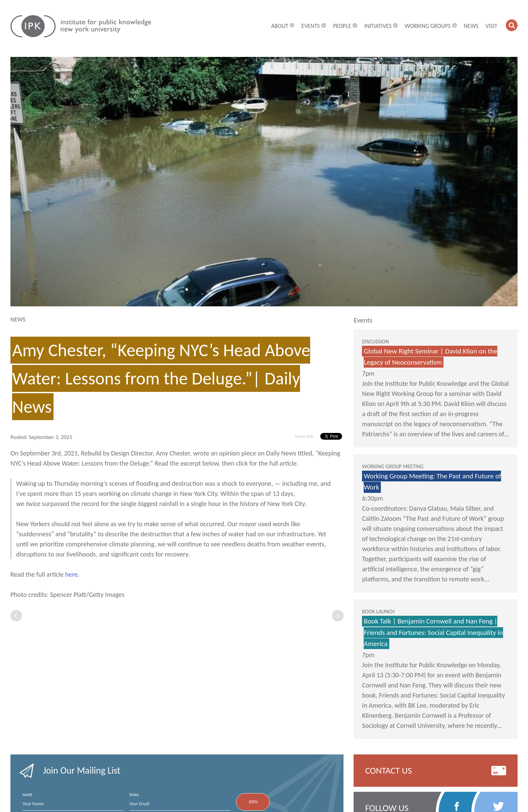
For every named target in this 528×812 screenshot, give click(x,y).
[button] (512, 25)
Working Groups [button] (431, 26)
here (71, 574)
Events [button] (314, 26)
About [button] (283, 26)
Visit (491, 26)
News (471, 26)
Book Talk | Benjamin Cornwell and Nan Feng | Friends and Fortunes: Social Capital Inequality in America (433, 632)
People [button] (345, 26)
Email (136, 795)
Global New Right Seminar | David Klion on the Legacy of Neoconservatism (431, 357)
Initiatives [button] (381, 26)
